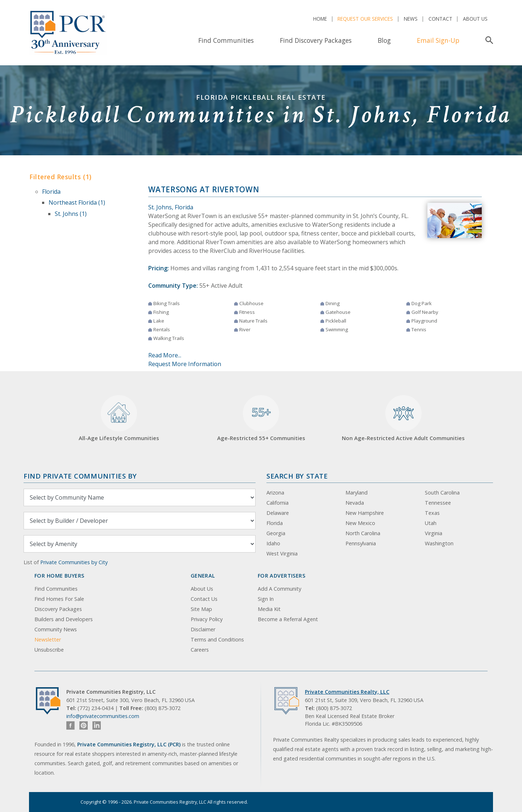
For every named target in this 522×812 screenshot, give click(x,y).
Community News (56, 629)
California (277, 503)
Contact (440, 19)
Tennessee (438, 503)
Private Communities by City (74, 562)
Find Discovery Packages (316, 40)
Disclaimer (203, 629)
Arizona (275, 493)
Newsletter (48, 639)
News (411, 19)
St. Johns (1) (71, 214)
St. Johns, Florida (171, 207)
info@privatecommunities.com (103, 716)
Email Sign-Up (438, 40)
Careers (200, 650)
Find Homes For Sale (59, 599)
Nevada (355, 503)
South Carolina (442, 493)
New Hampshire (365, 513)
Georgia (276, 533)
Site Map (201, 609)
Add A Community (279, 589)
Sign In (266, 599)
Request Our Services (365, 19)
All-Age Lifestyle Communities (119, 419)
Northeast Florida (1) (77, 202)
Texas (432, 513)
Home (320, 19)
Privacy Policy (207, 619)
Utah (431, 523)
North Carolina (363, 533)
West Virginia (282, 553)
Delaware (278, 513)
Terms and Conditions (217, 639)
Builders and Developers (64, 619)
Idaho (273, 543)
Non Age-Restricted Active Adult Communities (403, 419)
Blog (384, 40)
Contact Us (204, 599)
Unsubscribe (49, 650)
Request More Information (185, 364)
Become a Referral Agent (288, 619)
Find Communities (226, 40)
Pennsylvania (361, 543)
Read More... (165, 355)
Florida (51, 192)
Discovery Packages (58, 609)
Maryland (357, 493)
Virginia (434, 533)
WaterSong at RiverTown (204, 189)
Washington (439, 543)
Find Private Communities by (80, 476)
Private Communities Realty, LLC (347, 692)
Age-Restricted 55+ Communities (261, 419)
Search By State (297, 476)
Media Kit (269, 609)
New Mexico (360, 523)
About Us (475, 19)
